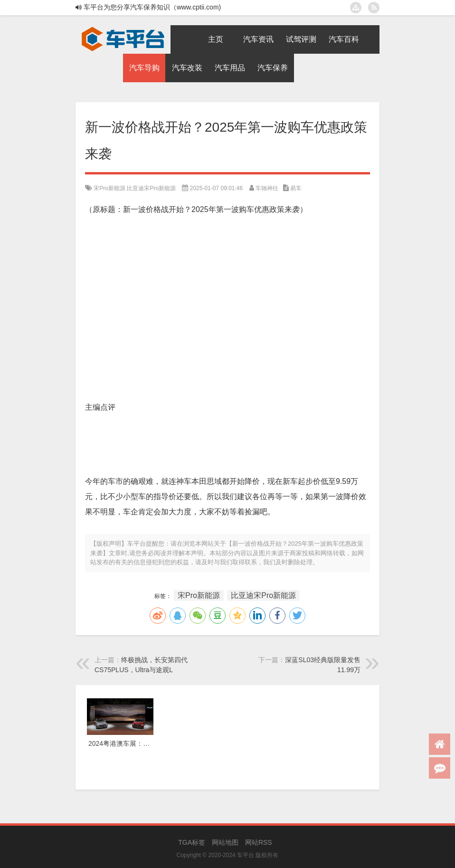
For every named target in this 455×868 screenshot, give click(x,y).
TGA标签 (192, 842)
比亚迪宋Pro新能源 (151, 188)
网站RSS (259, 842)
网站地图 (225, 842)
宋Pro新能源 (109, 188)
